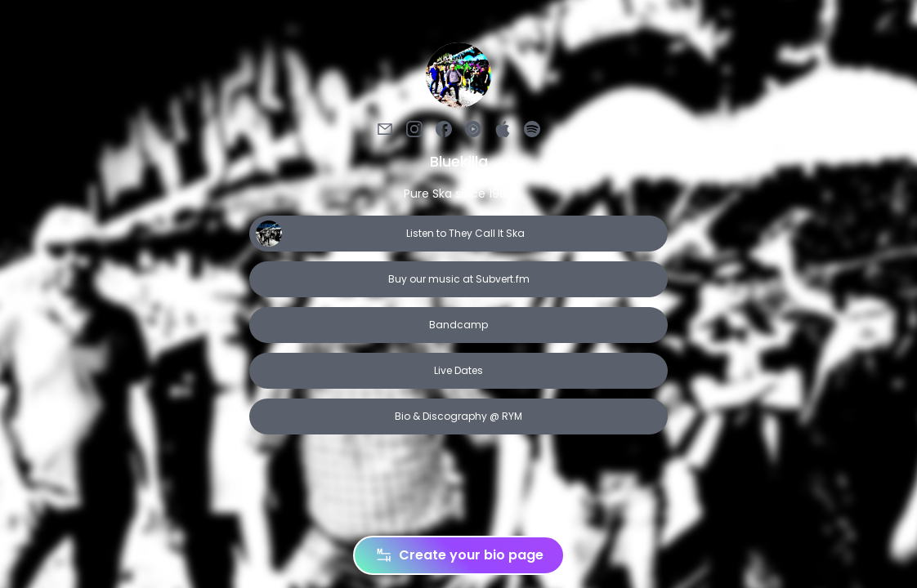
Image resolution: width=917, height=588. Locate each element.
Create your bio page (459, 555)
